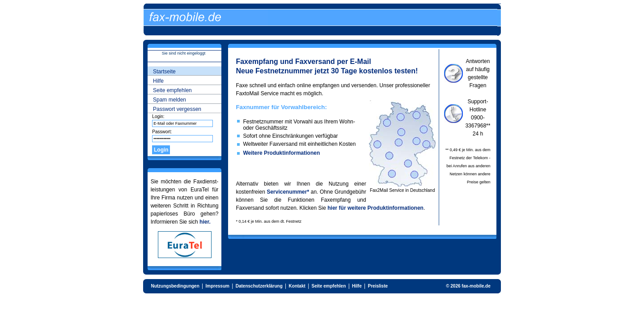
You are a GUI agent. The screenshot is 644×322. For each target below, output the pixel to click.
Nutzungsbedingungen (175, 286)
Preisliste (378, 286)
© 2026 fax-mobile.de (468, 286)
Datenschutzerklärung (259, 286)
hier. (205, 222)
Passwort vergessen (177, 109)
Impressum (218, 286)
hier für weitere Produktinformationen (375, 208)
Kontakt (297, 286)
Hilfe (158, 81)
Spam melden (169, 100)
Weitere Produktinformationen (281, 153)
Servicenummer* (288, 192)
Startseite (164, 72)
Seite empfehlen (172, 90)
